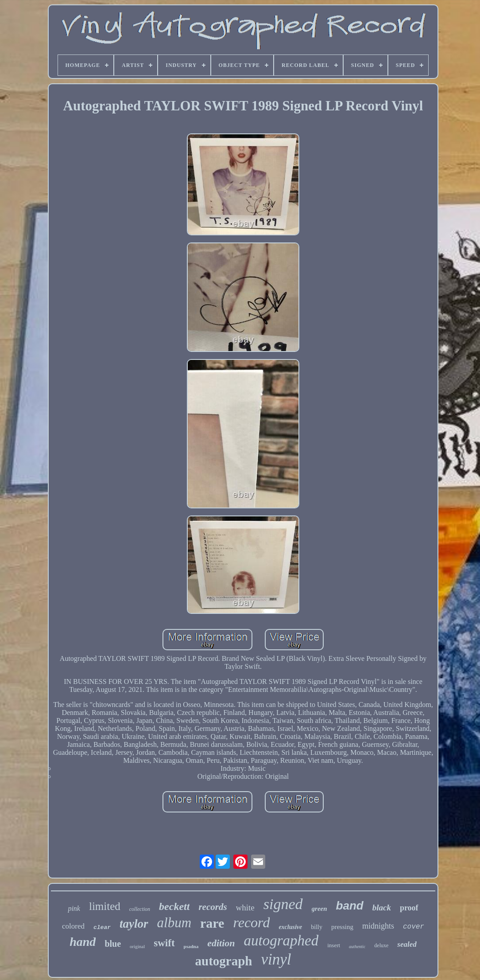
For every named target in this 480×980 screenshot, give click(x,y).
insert (334, 945)
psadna (191, 946)
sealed (407, 944)
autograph (224, 961)
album (174, 923)
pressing (342, 927)
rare (212, 923)
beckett (174, 906)
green (319, 909)
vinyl (276, 959)
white (245, 908)
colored (73, 926)
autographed (281, 941)
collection (140, 909)
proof (409, 908)
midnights (378, 926)
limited (105, 906)
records (213, 907)
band (350, 906)
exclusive (290, 927)
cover (414, 927)
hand (83, 942)
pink (74, 908)
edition (221, 943)
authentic (357, 947)
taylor (134, 924)
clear (102, 927)
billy (317, 927)
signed (283, 904)
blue (113, 944)
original (137, 946)
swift (164, 943)
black (382, 908)
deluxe (381, 945)
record (251, 922)
